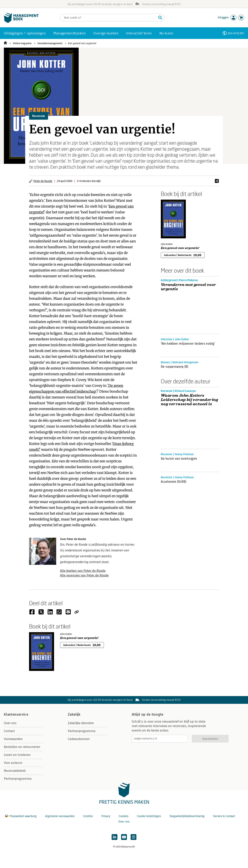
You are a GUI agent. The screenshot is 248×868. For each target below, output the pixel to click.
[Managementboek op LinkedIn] (115, 837)
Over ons (10, 723)
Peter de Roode (43, 181)
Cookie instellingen (149, 816)
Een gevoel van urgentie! (82, 43)
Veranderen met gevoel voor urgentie (188, 287)
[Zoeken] (108, 18)
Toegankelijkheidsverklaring (187, 816)
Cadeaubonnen (79, 739)
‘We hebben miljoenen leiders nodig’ (188, 344)
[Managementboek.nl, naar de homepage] (21, 22)
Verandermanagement (50, 43)
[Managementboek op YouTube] (124, 837)
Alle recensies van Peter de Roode (84, 575)
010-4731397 (236, 33)
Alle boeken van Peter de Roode (83, 571)
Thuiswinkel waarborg (21, 816)
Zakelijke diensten (81, 723)
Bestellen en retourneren (22, 747)
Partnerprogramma (18, 779)
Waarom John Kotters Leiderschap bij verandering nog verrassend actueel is (189, 400)
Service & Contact (224, 816)
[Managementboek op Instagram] (133, 837)
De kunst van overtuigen (179, 459)
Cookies (124, 816)
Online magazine (22, 43)
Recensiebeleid (15, 771)
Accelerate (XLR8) (174, 482)
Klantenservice (16, 714)
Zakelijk (74, 714)
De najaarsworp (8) (175, 367)
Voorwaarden (13, 739)
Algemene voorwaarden (60, 816)
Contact (9, 731)
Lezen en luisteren (17, 755)
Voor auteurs (13, 763)
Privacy (106, 816)
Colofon (88, 816)
